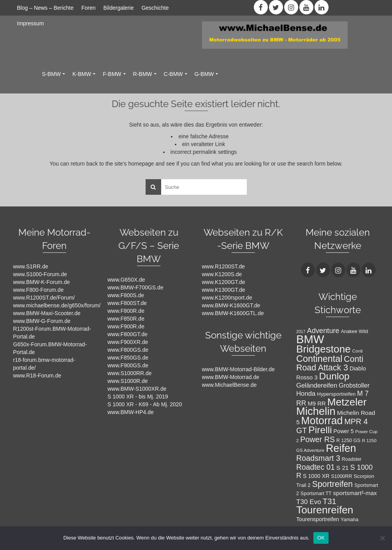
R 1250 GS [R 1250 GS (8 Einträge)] (348, 441)
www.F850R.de (126, 319)
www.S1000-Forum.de (40, 274)
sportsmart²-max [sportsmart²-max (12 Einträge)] (355, 493)
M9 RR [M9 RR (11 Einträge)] (316, 404)
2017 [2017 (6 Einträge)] (301, 331)
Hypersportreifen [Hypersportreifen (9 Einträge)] (336, 394)
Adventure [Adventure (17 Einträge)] (323, 331)
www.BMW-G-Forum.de (42, 321)
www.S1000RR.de (130, 373)
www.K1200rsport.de (227, 298)
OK (321, 538)
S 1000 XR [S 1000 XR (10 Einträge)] (316, 476)
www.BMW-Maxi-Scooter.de (47, 313)
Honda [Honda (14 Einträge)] (306, 394)
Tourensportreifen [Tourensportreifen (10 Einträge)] (318, 519)
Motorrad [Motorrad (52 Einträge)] (322, 421)
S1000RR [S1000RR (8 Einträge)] (341, 476)
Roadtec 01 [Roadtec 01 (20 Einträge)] (316, 467)
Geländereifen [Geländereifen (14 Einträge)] (317, 385)
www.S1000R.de (128, 381)
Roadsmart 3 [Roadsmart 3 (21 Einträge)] (318, 458)
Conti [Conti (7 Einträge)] (358, 351)
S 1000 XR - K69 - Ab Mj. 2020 (145, 404)
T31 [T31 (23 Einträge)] (330, 501)
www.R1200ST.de (224, 266)
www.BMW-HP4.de (131, 412)
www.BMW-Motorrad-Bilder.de (238, 369)
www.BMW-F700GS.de (135, 287)
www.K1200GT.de (224, 282)
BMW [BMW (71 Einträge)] (310, 339)
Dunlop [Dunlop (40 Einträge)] (334, 376)
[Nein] (382, 538)
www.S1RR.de (31, 266)
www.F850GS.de (128, 358)
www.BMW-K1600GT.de (231, 305)
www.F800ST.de (127, 303)
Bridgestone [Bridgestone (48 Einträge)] (323, 349)
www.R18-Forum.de (37, 375)
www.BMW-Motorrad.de (231, 377)
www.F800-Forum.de (39, 290)
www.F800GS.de (128, 350)
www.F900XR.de (128, 342)
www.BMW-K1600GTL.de (233, 313)
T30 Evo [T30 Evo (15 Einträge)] (309, 502)
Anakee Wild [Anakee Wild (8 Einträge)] (355, 331)
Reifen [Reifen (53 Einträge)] (341, 448)
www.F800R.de (126, 311)
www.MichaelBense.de (229, 385)
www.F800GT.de (127, 334)
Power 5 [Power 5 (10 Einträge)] (344, 431)
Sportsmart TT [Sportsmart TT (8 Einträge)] (316, 494)
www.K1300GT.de (224, 290)
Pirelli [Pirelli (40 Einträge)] (320, 430)
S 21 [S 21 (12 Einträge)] (343, 468)
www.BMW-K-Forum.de (42, 282)
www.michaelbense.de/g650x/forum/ (57, 305)
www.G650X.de (126, 280)
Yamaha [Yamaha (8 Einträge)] (350, 520)
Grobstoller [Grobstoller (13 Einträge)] (354, 385)
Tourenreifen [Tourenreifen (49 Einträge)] (325, 510)
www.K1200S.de (222, 274)
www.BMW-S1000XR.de (137, 389)
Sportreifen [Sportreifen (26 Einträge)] (333, 484)
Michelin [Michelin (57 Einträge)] (316, 411)
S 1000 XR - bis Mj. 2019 (138, 397)
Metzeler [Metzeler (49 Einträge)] (347, 402)
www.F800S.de (126, 295)
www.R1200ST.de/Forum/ (44, 298)
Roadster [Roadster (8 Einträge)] (352, 459)
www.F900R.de (126, 326)
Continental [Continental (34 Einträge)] (319, 359)
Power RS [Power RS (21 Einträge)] (317, 439)
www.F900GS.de (128, 365)
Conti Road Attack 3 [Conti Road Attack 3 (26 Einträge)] (330, 363)
